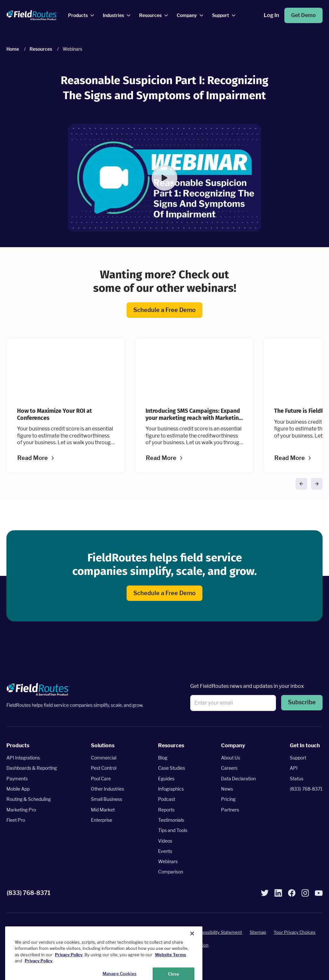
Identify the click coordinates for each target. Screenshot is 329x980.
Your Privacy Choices (295, 932)
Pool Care (101, 779)
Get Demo (303, 15)
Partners (230, 810)
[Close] (192, 950)
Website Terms (170, 971)
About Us (231, 758)
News (227, 789)
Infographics (171, 789)
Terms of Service (136, 932)
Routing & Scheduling (29, 799)
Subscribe (302, 702)
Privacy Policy (174, 932)
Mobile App (18, 789)
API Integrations (23, 758)
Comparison (171, 872)
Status (297, 779)
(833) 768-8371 (306, 789)
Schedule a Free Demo (164, 310)
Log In (271, 15)
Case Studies (172, 768)
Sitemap (258, 932)
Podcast (167, 799)
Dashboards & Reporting (32, 768)
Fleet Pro (16, 820)
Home (13, 49)
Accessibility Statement (218, 932)
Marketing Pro (21, 810)
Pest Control (104, 768)
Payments (17, 779)
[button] (164, 178)
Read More (33, 458)
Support (298, 758)
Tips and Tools (173, 830)
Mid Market (103, 810)
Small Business (107, 799)
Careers (229, 768)
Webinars (168, 861)
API (294, 768)
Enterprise (102, 820)
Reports (166, 810)
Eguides (166, 779)
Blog (163, 758)
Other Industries (107, 789)
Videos (165, 841)
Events (165, 851)
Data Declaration (238, 779)
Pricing (228, 799)
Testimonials (171, 820)
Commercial (104, 758)
